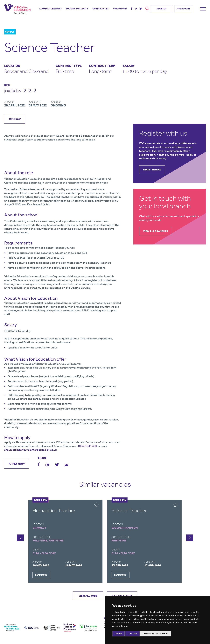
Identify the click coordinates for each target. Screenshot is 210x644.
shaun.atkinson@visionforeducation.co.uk (30, 450)
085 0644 (120, 8)
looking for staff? (77, 8)
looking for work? (50, 8)
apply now (15, 119)
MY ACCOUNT (183, 8)
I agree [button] (118, 634)
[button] (190, 538)
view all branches (157, 232)
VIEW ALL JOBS (87, 596)
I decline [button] (132, 634)
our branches (101, 8)
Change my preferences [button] (156, 634)
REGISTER (162, 8)
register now (153, 170)
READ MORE (41, 575)
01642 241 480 (88, 446)
